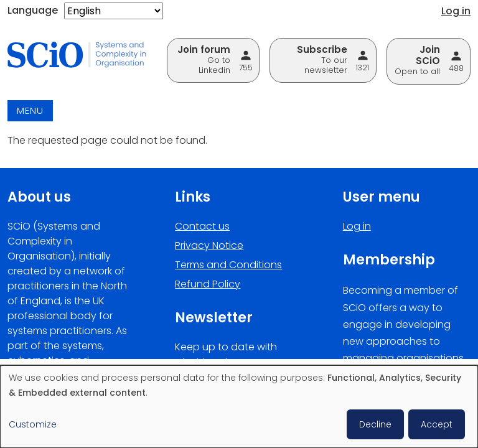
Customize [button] (33, 424)
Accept (437, 424)
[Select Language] (114, 11)
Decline (375, 424)
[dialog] (239, 407)
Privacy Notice (209, 245)
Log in (456, 11)
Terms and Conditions (228, 265)
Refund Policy (208, 284)
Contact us (202, 226)
